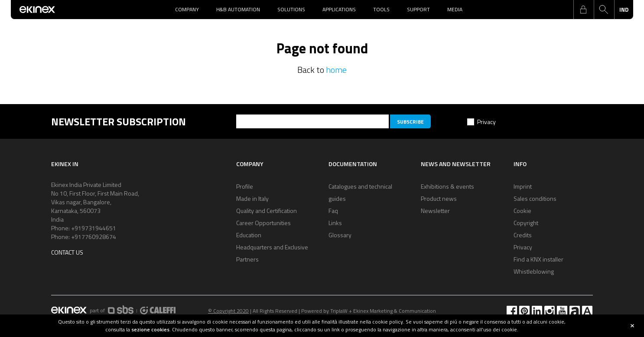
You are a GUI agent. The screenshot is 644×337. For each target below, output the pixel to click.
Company (187, 9)
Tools (381, 9)
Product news (439, 198)
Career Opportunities (263, 223)
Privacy (486, 122)
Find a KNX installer (538, 259)
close (632, 326)
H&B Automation (238, 9)
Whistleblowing (534, 271)
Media (455, 9)
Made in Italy (252, 198)
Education (249, 235)
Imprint (523, 186)
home (336, 70)
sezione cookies (150, 329)
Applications (339, 9)
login (583, 10)
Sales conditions (535, 198)
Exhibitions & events (447, 186)
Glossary (340, 235)
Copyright (526, 223)
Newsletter (435, 211)
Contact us (67, 252)
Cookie (522, 211)
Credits (523, 235)
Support (418, 9)
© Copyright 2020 (228, 311)
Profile (245, 186)
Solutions (291, 9)
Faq (333, 211)
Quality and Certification (267, 211)
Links (335, 223)
